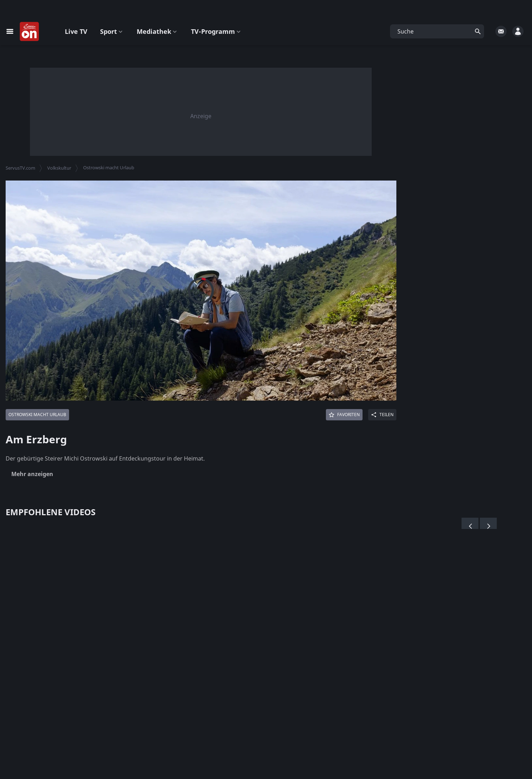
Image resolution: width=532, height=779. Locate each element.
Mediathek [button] (157, 31)
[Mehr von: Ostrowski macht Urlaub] (37, 415)
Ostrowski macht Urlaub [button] (109, 168)
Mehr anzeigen (32, 474)
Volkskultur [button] (59, 168)
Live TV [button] (76, 31)
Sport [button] (112, 31)
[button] (437, 31)
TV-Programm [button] (216, 31)
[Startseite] (30, 32)
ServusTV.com (20, 168)
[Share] (382, 415)
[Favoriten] (344, 415)
